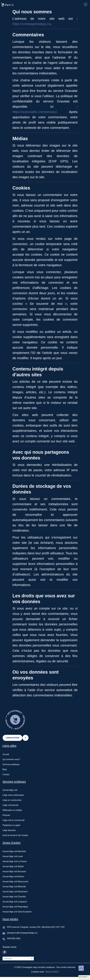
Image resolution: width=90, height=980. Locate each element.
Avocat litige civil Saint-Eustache (17, 912)
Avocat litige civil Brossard (14, 871)
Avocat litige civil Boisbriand (15, 892)
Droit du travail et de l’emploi (15, 835)
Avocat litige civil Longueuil (15, 902)
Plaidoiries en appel (11, 825)
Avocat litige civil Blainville (14, 887)
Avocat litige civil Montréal (14, 851)
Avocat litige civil (10, 790)
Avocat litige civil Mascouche (15, 882)
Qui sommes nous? (11, 759)
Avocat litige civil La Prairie (15, 861)
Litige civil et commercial (13, 820)
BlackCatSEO (52, 972)
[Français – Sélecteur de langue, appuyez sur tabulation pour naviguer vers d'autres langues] (18, 959)
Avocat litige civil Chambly (14, 897)
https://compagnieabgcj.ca (32, 24)
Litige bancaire (9, 830)
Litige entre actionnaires (13, 795)
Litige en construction (12, 800)
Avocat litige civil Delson (13, 877)
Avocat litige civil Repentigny (15, 907)
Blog (5, 769)
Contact (6, 774)
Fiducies (6, 815)
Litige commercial (10, 805)
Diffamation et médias (12, 810)
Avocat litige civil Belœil (13, 866)
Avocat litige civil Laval (13, 856)
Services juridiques (11, 764)
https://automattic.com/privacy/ (35, 112)
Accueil (6, 754)
